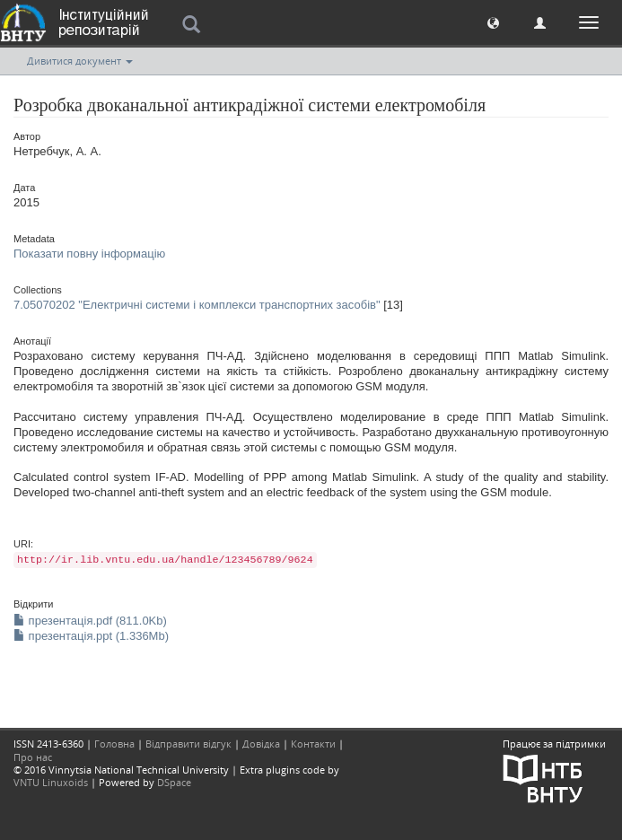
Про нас (33, 757)
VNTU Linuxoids (51, 782)
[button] (493, 22)
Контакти (313, 744)
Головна (114, 744)
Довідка (261, 744)
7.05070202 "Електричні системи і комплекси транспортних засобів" (197, 305)
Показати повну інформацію (89, 254)
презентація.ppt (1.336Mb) (91, 636)
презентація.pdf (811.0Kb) (90, 621)
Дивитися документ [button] (80, 61)
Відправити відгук (188, 744)
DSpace (174, 782)
